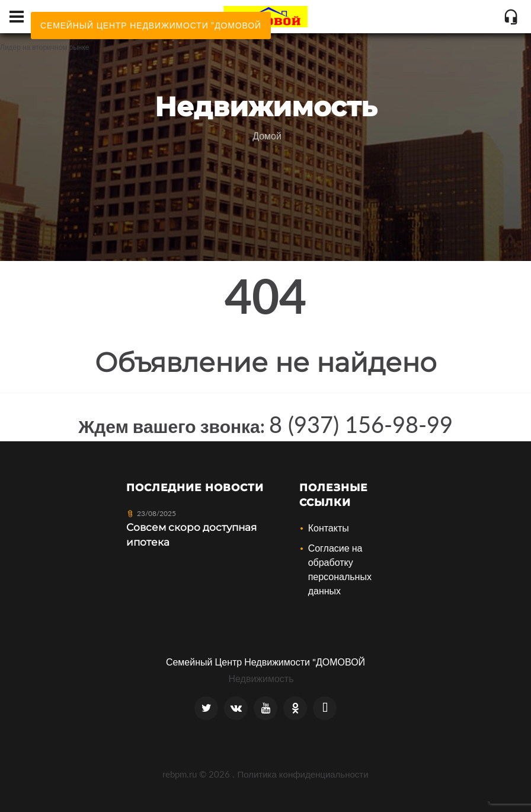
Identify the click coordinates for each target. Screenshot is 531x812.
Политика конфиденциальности (303, 774)
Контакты (329, 528)
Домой (267, 136)
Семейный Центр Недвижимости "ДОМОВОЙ (265, 662)
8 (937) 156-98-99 (361, 424)
